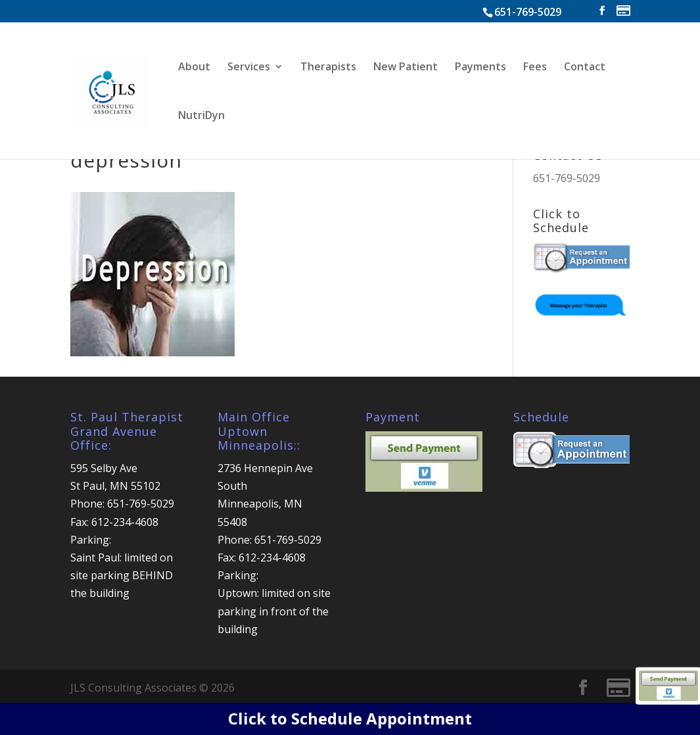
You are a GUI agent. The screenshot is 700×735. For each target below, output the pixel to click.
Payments (480, 68)
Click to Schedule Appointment (350, 718)
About (194, 68)
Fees (535, 68)
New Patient (406, 68)
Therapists (328, 68)
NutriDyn (201, 116)
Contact (585, 68)
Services (249, 68)
